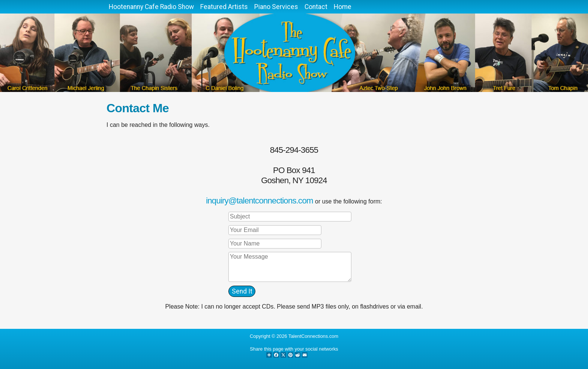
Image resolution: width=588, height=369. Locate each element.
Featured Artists (224, 7)
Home (343, 7)
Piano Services (276, 7)
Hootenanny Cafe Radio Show (151, 7)
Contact (316, 7)
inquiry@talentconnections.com (259, 201)
